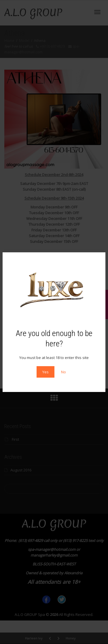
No (64, 372)
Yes (46, 372)
